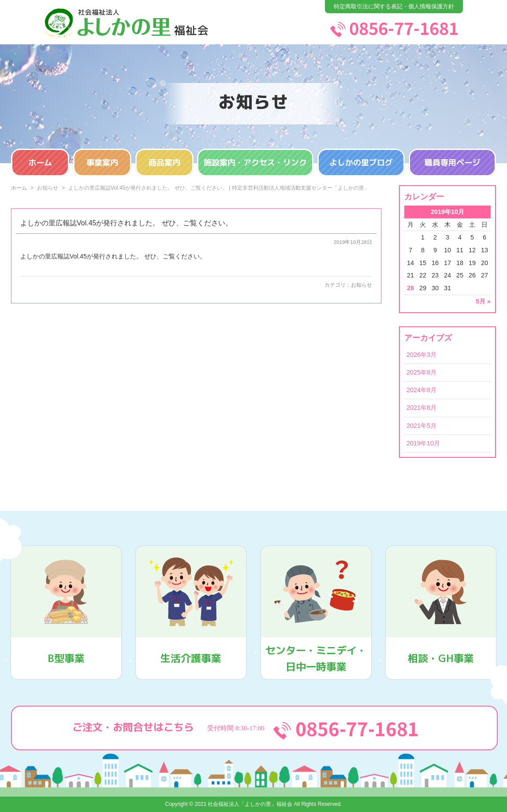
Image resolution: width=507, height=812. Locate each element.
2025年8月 (421, 372)
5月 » (483, 301)
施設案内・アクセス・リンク (255, 163)
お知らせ (362, 285)
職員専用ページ (452, 163)
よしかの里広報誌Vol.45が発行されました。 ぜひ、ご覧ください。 (126, 223)
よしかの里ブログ (361, 163)
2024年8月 (421, 390)
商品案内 (164, 163)
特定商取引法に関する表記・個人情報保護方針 (394, 6)
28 (410, 288)
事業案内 (102, 163)
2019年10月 (423, 443)
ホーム (40, 163)
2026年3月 (421, 355)
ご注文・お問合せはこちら (254, 728)
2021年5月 (421, 426)
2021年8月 (421, 408)
